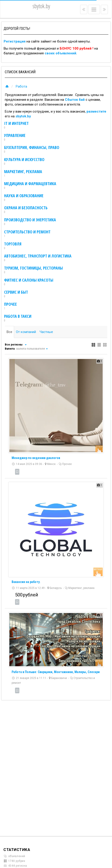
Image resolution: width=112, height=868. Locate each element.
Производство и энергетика (30, 222)
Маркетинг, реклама (23, 174)
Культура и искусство (24, 161)
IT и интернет (16, 125)
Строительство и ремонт (27, 234)
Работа (21, 86)
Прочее (10, 306)
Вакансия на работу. (26, 582)
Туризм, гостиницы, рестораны (33, 270)
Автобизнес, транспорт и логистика (38, 258)
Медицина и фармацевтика (30, 186)
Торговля (13, 246)
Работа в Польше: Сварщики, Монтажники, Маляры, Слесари (56, 672)
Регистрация (15, 41)
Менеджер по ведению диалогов (36, 458)
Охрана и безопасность (26, 210)
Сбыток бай (75, 100)
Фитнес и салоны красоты (29, 282)
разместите (96, 111)
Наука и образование (24, 198)
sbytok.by (23, 116)
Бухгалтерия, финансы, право (32, 149)
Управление (15, 137)
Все (9, 332)
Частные (46, 332)
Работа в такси (18, 318)
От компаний (26, 332)
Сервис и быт (16, 294)
